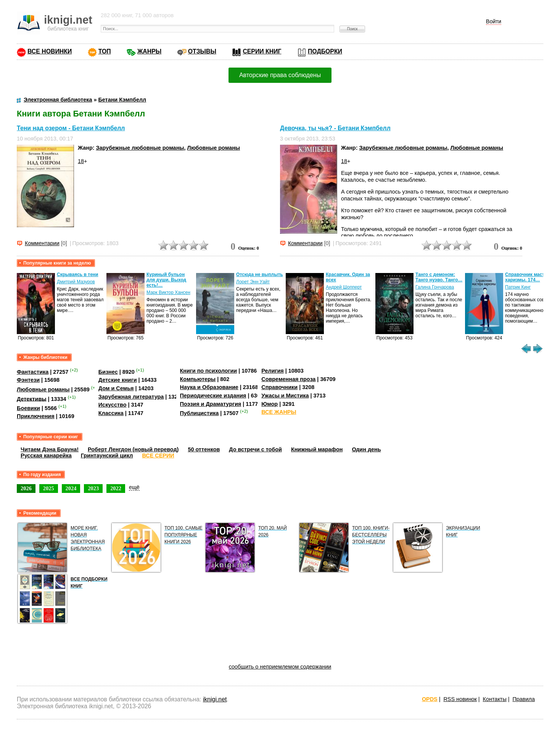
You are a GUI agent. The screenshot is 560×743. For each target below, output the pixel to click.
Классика (111, 413)
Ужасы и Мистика (285, 396)
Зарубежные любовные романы (140, 148)
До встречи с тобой (255, 449)
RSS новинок (460, 699)
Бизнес (108, 372)
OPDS (430, 699)
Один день (366, 449)
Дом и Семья (116, 388)
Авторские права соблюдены (280, 75)
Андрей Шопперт (344, 287)
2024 (71, 488)
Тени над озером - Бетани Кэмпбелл (71, 128)
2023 (93, 488)
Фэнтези (28, 380)
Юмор (270, 404)
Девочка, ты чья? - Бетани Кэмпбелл (335, 128)
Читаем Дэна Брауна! (50, 449)
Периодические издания (213, 396)
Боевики (28, 408)
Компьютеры (198, 379)
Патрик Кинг (518, 287)
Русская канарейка (46, 455)
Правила (524, 699)
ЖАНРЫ (149, 51)
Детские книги (118, 380)
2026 (26, 488)
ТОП (105, 51)
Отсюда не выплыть (260, 275)
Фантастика (33, 372)
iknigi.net (215, 699)
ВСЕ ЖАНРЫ (279, 412)
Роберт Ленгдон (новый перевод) (133, 449)
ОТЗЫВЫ (202, 51)
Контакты (495, 699)
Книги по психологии (209, 371)
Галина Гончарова (435, 287)
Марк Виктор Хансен (168, 292)
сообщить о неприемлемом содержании (280, 667)
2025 (49, 488)
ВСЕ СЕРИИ (158, 455)
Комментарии (42, 243)
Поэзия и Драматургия (211, 404)
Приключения (36, 416)
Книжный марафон (317, 449)
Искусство (113, 405)
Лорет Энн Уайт (253, 282)
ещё (134, 487)
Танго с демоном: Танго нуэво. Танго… (439, 277)
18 (81, 161)
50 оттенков (204, 449)
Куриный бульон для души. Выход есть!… (166, 280)
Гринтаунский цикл (107, 455)
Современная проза (288, 379)
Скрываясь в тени (77, 275)
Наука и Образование (209, 387)
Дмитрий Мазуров (76, 282)
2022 (116, 488)
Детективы (32, 399)
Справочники (279, 387)
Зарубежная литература (131, 397)
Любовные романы (214, 148)
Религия (272, 371)
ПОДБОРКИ (325, 51)
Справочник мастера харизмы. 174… (529, 277)
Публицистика (200, 413)
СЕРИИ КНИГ (262, 51)
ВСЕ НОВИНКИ (50, 51)
